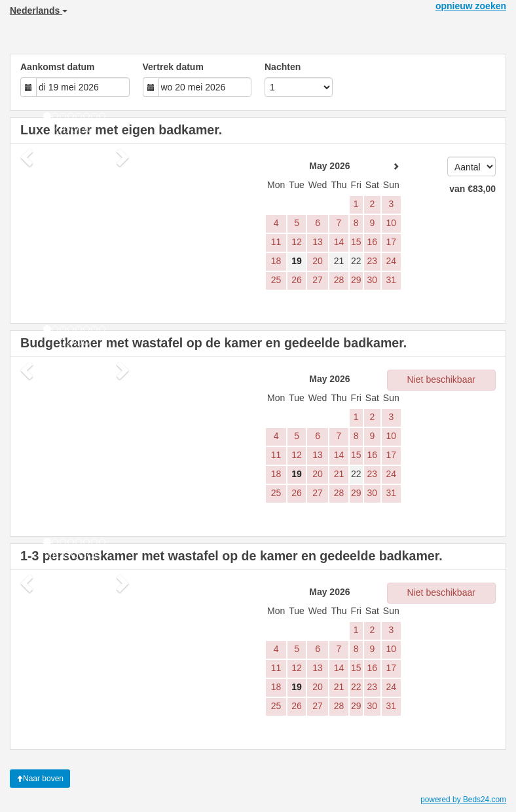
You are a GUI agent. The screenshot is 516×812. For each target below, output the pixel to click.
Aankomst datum (58, 67)
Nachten (283, 67)
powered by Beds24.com (463, 800)
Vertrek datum (173, 67)
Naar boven (40, 779)
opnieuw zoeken (471, 6)
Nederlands (39, 10)
